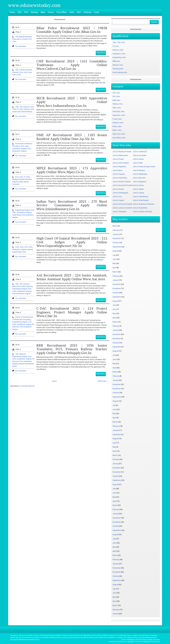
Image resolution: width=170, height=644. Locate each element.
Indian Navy (17, 215)
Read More (101, 53)
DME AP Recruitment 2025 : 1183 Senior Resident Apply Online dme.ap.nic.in (72, 137)
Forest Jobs (117, 119)
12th (17, 37)
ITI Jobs (20, 109)
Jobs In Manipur (139, 170)
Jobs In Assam (118, 189)
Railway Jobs (29, 109)
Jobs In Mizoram (139, 178)
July (114, 255)
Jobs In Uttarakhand (140, 197)
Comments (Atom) (28, 386)
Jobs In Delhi (138, 163)
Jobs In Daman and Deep (142, 211)
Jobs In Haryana (119, 174)
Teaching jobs (118, 69)
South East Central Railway (22, 112)
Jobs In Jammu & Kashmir (122, 208)
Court (96, 12)
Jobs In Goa (117, 197)
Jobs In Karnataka (140, 155)
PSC (26, 12)
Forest (51, 12)
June (114, 259)
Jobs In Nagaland (139, 182)
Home (12, 12)
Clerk (72, 12)
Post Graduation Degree (21, 294)
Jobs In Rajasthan (119, 167)
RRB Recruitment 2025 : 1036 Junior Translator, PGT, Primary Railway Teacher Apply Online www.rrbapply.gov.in (72, 349)
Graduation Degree (19, 149)
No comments (21, 46)
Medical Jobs (118, 65)
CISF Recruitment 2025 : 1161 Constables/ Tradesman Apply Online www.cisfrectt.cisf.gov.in (72, 65)
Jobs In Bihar (117, 170)
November (116, 288)
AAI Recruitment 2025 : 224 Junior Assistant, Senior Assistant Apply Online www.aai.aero (72, 277)
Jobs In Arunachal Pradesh (123, 185)
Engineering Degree (23, 210)
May (114, 263)
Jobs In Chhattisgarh (120, 193)
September (117, 247)
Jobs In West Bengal (141, 200)
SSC (20, 12)
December (116, 238)
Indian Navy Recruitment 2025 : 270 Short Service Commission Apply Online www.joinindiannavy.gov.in (72, 205)
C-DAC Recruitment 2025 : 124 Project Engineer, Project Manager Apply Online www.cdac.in (72, 312)
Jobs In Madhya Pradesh (122, 152)
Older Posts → (103, 381)
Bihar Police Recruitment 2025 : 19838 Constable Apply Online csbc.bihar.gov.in (72, 30)
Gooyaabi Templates (153, 640)
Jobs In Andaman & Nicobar (144, 204)
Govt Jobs (28, 72)
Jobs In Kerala (138, 159)
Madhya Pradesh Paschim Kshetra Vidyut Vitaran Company (22, 182)
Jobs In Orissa (138, 185)
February (116, 230)
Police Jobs (17, 75)
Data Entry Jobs (119, 111)
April (114, 268)
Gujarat (30, 249)
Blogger (133, 640)
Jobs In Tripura (138, 193)
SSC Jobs (116, 93)
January (116, 234)
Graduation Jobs (119, 54)
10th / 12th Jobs (119, 42)
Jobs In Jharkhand (140, 152)
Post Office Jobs (119, 138)
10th (17, 107)
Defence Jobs (118, 123)
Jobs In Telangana (119, 211)
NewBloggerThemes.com (151, 642)
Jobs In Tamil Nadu (120, 178)
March (115, 226)
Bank (43, 12)
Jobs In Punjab (118, 159)
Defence (87, 12)
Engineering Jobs (119, 57)
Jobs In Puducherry (140, 208)
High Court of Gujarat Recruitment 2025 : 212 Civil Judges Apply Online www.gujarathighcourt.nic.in (72, 242)
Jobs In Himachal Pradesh (122, 204)
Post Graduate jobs (120, 72)
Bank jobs (116, 100)
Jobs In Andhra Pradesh (122, 182)
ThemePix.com (122, 642)
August (115, 251)
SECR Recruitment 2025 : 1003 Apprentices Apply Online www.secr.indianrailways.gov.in (72, 102)
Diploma (26, 107)
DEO (79, 12)
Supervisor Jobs (119, 115)
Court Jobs (19, 247)
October (116, 243)
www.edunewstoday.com (34, 5)
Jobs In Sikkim (138, 189)
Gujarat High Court (19, 252)
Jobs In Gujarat (118, 200)
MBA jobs (116, 61)
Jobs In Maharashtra (120, 155)
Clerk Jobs (117, 108)
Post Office (62, 12)
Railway (34, 12)
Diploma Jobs (118, 50)
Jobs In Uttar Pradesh (121, 163)
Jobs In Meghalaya (140, 174)
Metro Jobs (117, 130)
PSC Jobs (116, 96)
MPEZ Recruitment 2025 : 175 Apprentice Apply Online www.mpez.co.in (72, 170)
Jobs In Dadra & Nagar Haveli (144, 167)
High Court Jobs (119, 134)
